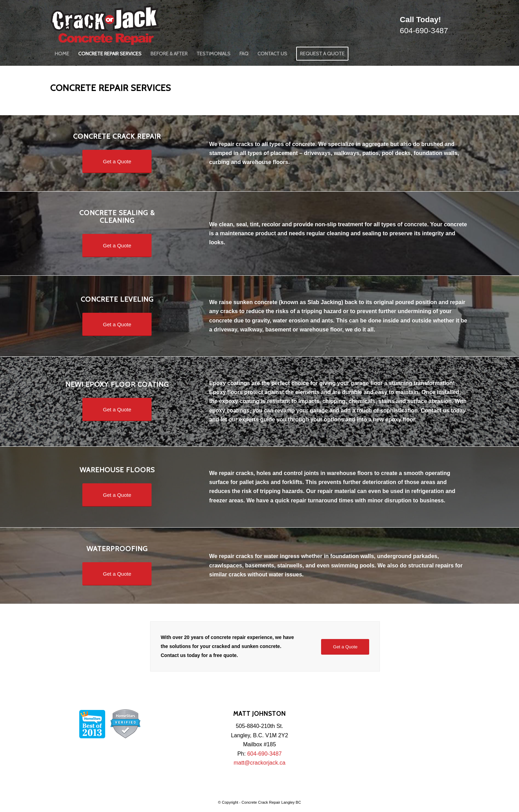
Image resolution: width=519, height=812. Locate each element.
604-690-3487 (424, 31)
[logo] (105, 22)
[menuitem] (62, 54)
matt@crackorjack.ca (259, 763)
